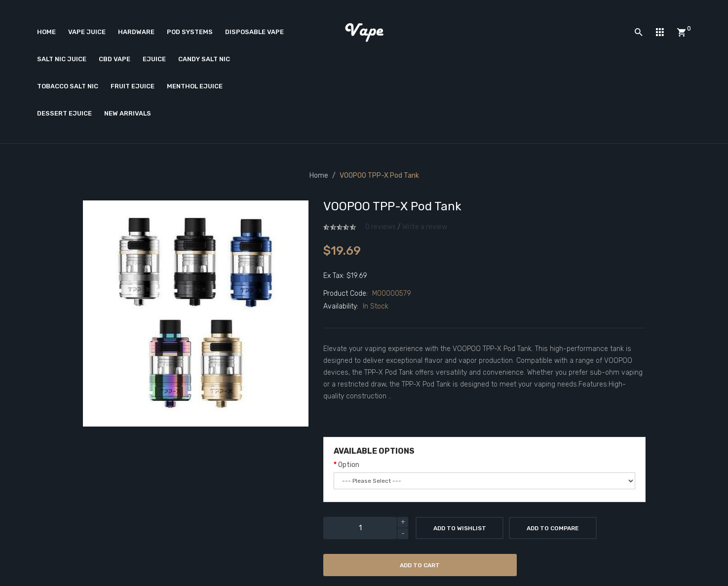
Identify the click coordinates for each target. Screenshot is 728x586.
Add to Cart (420, 565)
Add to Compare (553, 528)
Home (319, 176)
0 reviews (381, 227)
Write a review (425, 227)
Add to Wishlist (460, 528)
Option (349, 465)
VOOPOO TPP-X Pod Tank (379, 176)
